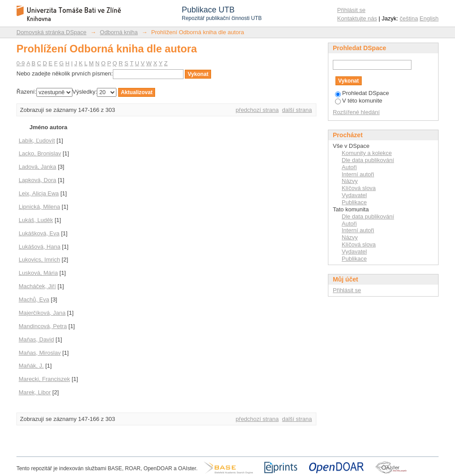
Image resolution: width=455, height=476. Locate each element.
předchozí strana (257, 110)
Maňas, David (36, 339)
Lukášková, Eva (39, 233)
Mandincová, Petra (43, 326)
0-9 (21, 63)
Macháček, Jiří (37, 286)
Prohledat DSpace (362, 93)
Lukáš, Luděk (36, 220)
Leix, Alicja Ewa (39, 193)
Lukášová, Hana (40, 247)
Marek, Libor (35, 392)
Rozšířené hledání (356, 112)
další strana (297, 110)
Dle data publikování (368, 160)
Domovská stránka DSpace (52, 32)
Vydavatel (354, 195)
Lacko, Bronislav (40, 153)
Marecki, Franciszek (44, 379)
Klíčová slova (359, 188)
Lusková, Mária (38, 273)
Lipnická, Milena (39, 207)
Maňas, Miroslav (40, 353)
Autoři (349, 167)
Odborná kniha (119, 32)
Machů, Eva (34, 299)
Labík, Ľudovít (37, 141)
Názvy (350, 181)
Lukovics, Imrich (39, 260)
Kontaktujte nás (357, 18)
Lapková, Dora (38, 180)
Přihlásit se (351, 10)
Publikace (354, 202)
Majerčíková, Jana (42, 313)
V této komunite (359, 101)
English (429, 18)
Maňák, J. (31, 366)
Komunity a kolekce (367, 153)
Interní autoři (358, 174)
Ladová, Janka (38, 167)
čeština (409, 18)
